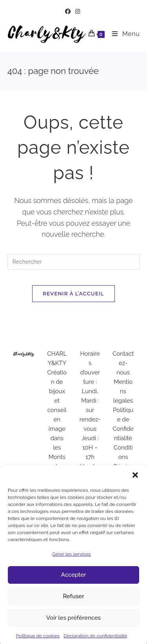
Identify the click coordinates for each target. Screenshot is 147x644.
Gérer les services (71, 560)
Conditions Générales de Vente (123, 466)
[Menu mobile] (123, 34)
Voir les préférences (73, 624)
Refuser (73, 603)
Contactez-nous (123, 363)
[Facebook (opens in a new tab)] (69, 11)
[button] (135, 481)
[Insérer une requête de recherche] (74, 262)
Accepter (74, 581)
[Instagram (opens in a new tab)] (78, 11)
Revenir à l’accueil (73, 294)
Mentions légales (123, 391)
